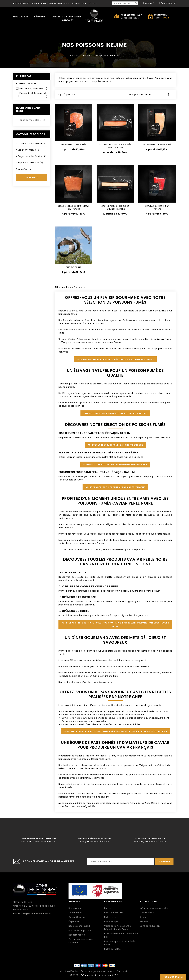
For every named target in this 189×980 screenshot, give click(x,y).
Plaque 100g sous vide (33, 88)
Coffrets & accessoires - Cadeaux (67, 18)
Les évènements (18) (29, 150)
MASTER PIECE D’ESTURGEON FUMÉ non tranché (115, 207)
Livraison (109, 908)
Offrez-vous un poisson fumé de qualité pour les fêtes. (115, 413)
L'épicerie (40, 17)
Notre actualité (112, 949)
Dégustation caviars (59, 3)
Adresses (145, 921)
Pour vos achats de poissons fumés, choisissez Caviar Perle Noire (115, 359)
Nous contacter (173, 977)
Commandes (147, 913)
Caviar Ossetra (77, 917)
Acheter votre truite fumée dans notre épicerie (115, 445)
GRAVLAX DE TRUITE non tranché (157, 207)
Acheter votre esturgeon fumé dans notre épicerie (115, 487)
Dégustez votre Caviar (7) (32, 156)
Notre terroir (111, 917)
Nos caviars (21, 17)
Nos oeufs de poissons (81, 930)
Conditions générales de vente (97, 971)
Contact (93, 3)
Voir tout (32, 177)
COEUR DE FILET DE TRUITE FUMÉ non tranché (74, 207)
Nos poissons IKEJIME (79, 926)
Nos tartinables (77, 935)
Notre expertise (39, 3)
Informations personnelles (154, 908)
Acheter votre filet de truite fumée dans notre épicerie (115, 464)
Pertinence (155, 95)
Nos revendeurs (21, 3)
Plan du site (123, 971)
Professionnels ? (131, 15)
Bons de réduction (150, 926)
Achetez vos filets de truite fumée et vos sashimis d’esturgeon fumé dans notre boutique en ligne (115, 625)
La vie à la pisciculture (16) (32, 143)
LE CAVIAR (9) (25, 169)
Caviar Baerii (75, 913)
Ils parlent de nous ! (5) (30, 163)
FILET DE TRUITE (73, 267)
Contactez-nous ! (130, 18)
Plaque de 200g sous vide (33, 95)
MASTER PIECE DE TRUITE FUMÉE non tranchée (115, 146)
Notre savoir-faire (114, 913)
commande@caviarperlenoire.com (32, 914)
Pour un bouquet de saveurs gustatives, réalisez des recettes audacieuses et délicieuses (115, 731)
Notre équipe (111, 921)
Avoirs (143, 917)
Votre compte (149, 902)
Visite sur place (79, 3)
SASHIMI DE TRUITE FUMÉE (74, 145)
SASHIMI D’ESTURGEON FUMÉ (157, 145)
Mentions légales (69, 971)
